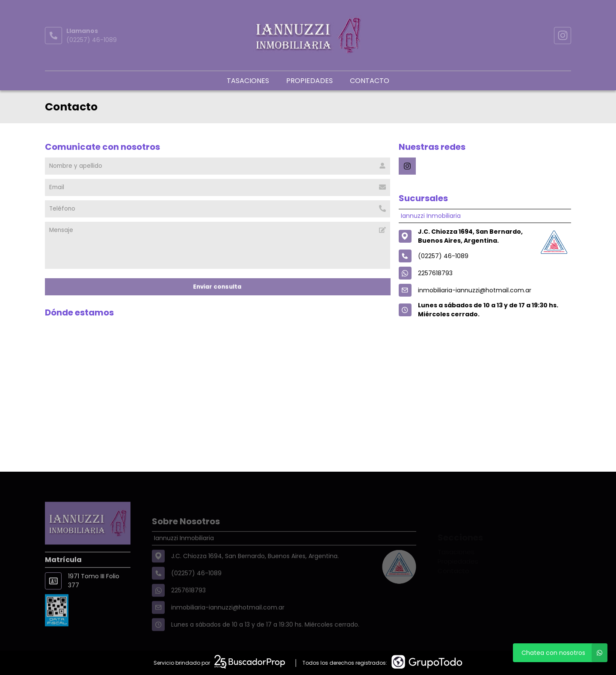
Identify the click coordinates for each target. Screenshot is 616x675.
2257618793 (435, 273)
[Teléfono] (218, 209)
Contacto (370, 81)
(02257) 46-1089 (92, 40)
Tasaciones (248, 81)
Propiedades (309, 81)
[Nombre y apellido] (218, 166)
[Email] (218, 187)
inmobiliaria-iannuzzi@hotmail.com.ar (475, 290)
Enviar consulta (218, 287)
